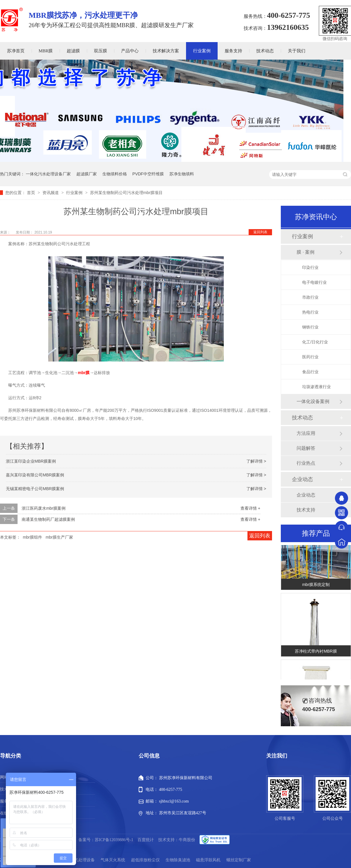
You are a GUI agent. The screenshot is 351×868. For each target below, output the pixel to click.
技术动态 (265, 51)
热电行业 (310, 312)
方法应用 (306, 433)
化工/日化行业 (315, 342)
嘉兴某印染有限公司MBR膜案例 (35, 475)
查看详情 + (250, 508)
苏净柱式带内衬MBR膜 (316, 653)
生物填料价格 (115, 174)
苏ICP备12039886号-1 (114, 840)
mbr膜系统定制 (316, 586)
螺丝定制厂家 (239, 860)
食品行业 (310, 372)
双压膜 (100, 51)
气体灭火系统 (113, 860)
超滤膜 (73, 51)
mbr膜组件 (32, 537)
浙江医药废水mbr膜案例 (44, 508)
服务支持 (233, 51)
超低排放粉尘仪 (145, 860)
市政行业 (310, 297)
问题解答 (306, 448)
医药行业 (310, 357)
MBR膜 (46, 51)
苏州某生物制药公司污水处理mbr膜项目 (126, 193)
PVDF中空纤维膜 (148, 174)
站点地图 (68, 813)
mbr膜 (84, 373)
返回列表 (260, 232)
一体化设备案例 (313, 401)
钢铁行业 (310, 327)
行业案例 (202, 51)
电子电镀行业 (314, 282)
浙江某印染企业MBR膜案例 (31, 461)
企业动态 (302, 479)
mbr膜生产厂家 (59, 537)
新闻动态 (68, 801)
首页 (32, 193)
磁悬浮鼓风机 (208, 860)
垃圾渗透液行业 (316, 387)
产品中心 (130, 51)
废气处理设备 (82, 860)
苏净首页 (16, 51)
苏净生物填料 (182, 174)
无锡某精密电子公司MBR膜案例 (35, 489)
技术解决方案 (166, 51)
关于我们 (297, 51)
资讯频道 (51, 193)
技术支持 (306, 510)
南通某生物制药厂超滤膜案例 (48, 519)
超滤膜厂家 (87, 174)
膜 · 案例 (306, 252)
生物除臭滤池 (178, 860)
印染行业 (310, 267)
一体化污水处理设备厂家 (48, 174)
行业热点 (306, 463)
